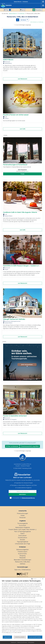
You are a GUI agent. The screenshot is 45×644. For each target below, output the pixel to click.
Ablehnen (7, 637)
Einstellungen (20, 637)
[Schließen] (43, 579)
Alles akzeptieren (35, 637)
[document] (22, 608)
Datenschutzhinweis (22, 642)
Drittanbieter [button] (31, 642)
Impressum (13, 642)
